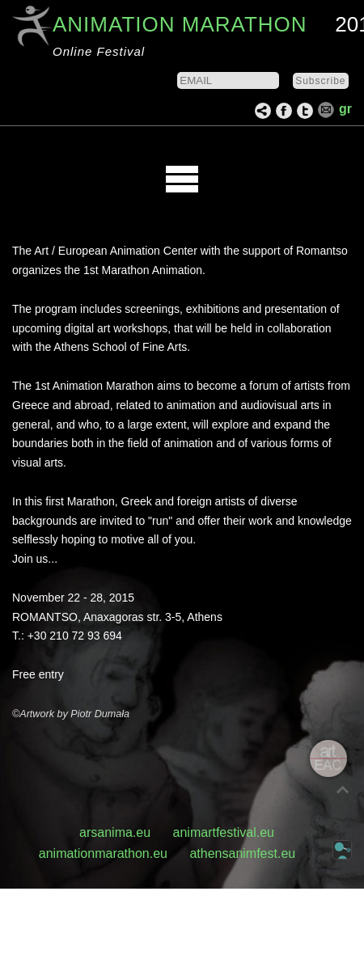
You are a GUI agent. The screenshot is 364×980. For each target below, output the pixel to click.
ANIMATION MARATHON (180, 24)
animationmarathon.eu (103, 853)
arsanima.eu (115, 832)
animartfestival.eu (224, 832)
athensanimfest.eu (242, 853)
